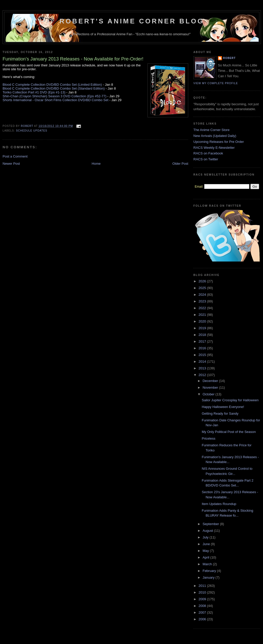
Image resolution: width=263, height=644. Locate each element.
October (209, 394)
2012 (203, 375)
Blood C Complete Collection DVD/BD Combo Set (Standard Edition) (54, 88)
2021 (203, 315)
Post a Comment (15, 156)
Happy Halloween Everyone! (223, 407)
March (208, 564)
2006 (203, 619)
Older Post (180, 164)
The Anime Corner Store (211, 130)
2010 (203, 592)
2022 (203, 308)
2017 (203, 341)
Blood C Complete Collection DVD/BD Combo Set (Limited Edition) (52, 85)
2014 (203, 362)
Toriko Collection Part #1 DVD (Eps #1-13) (34, 92)
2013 (203, 368)
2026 (203, 281)
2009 (203, 599)
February (210, 571)
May (206, 551)
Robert (229, 58)
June (207, 544)
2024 (203, 295)
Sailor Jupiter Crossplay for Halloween (230, 400)
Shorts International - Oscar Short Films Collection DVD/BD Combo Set (55, 100)
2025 (203, 288)
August (208, 531)
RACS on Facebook (208, 153)
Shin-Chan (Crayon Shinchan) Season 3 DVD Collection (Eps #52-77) (55, 96)
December (211, 381)
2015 (203, 355)
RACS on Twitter (206, 159)
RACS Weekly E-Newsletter (214, 148)
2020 (203, 321)
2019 (203, 328)
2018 (203, 335)
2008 (203, 606)
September (211, 524)
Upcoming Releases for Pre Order (219, 142)
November (211, 388)
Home (96, 164)
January (209, 577)
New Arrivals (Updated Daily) (215, 136)
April (207, 557)
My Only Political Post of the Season (229, 432)
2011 (203, 586)
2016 (203, 348)
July (206, 537)
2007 (203, 612)
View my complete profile (216, 83)
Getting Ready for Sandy (220, 414)
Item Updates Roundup (219, 504)
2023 (203, 301)
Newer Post (11, 164)
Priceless (208, 438)
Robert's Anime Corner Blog (132, 21)
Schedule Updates (32, 131)
